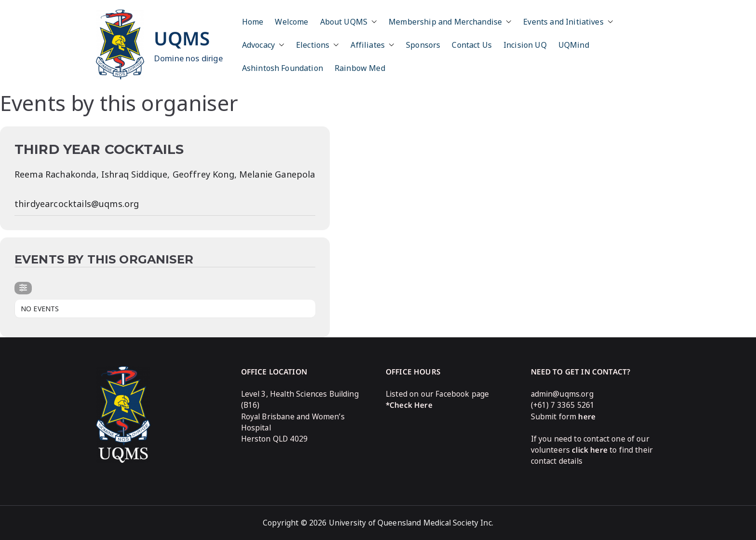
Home (253, 22)
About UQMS (349, 22)
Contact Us (472, 45)
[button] (372, 22)
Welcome (291, 22)
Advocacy (263, 45)
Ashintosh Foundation (283, 68)
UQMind (574, 45)
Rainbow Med (360, 68)
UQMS (182, 38)
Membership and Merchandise (450, 22)
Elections (317, 45)
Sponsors (423, 45)
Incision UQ (525, 45)
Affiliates (372, 45)
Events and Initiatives (568, 22)
